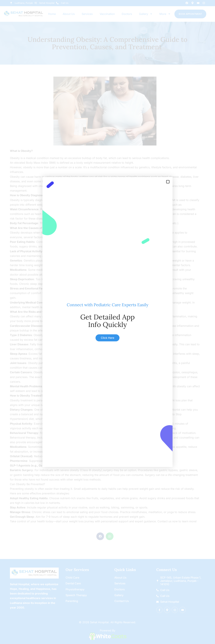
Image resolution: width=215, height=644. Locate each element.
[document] (107, 322)
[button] (168, 182)
